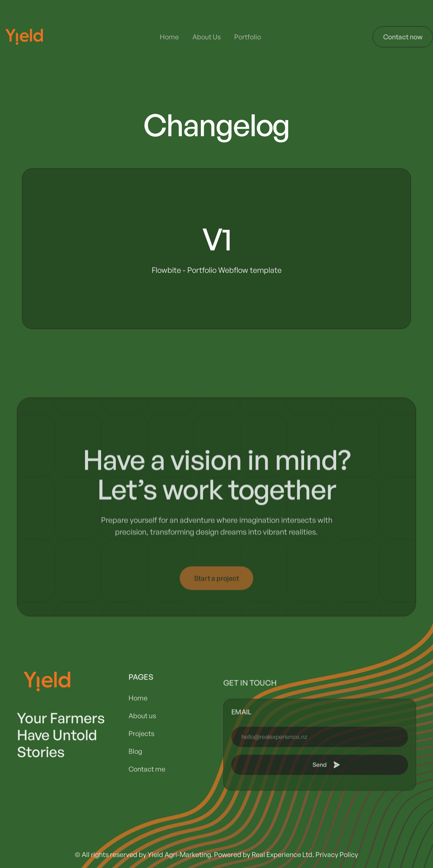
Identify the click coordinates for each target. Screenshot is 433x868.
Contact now (403, 37)
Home (169, 37)
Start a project (216, 587)
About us (142, 732)
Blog (135, 767)
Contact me (147, 785)
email (241, 739)
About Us (207, 37)
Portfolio (248, 37)
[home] (24, 37)
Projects (141, 750)
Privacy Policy (337, 854)
